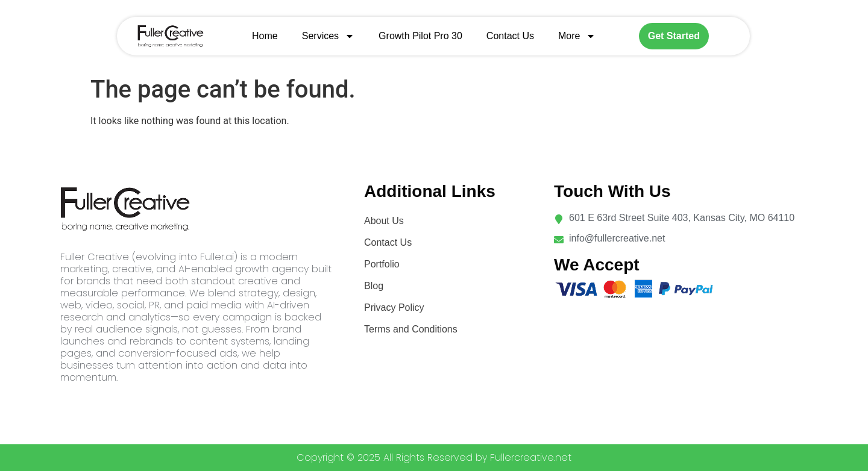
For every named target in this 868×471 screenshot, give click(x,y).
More (577, 36)
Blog (374, 286)
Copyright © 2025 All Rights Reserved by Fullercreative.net (434, 457)
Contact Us (510, 36)
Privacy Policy (394, 307)
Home (265, 36)
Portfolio (382, 264)
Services (328, 36)
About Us (384, 221)
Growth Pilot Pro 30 (420, 36)
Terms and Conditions (411, 329)
